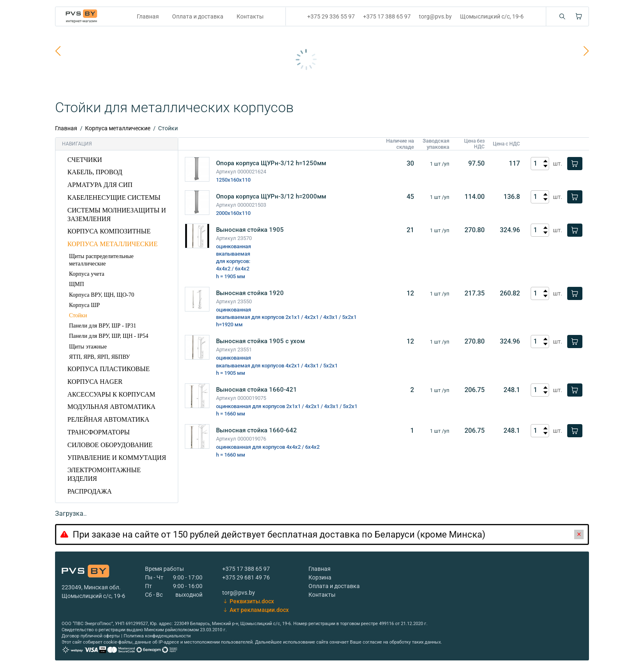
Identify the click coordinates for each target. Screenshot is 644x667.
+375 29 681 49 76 (246, 577)
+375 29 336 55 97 (331, 16)
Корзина (320, 577)
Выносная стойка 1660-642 (256, 430)
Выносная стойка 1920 (250, 293)
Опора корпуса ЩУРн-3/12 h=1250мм (271, 163)
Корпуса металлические (118, 128)
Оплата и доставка (198, 16)
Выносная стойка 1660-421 (256, 390)
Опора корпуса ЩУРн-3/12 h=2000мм (271, 196)
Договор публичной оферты (91, 636)
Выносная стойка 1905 (250, 230)
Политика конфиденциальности (157, 636)
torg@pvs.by (435, 16)
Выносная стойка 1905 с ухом (260, 341)
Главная (148, 16)
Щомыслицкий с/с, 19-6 (492, 16)
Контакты (250, 16)
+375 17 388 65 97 (387, 16)
